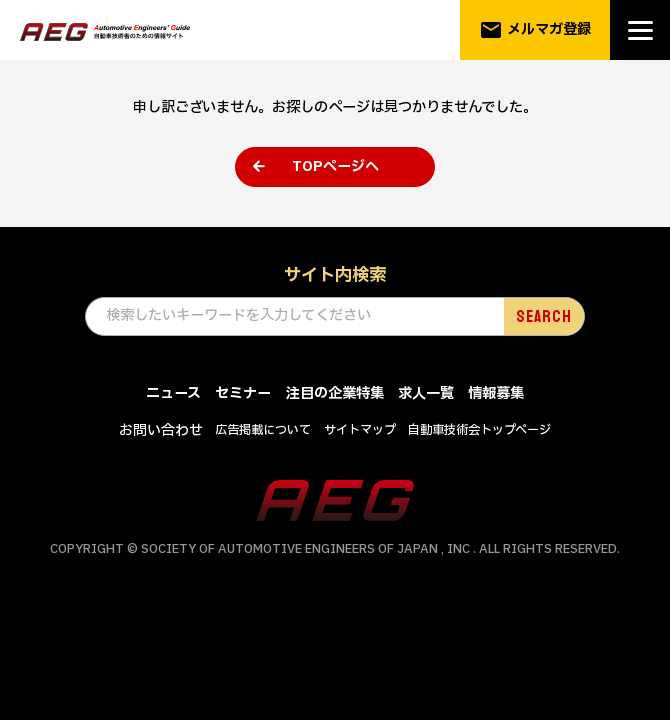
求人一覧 (426, 394)
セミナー (243, 394)
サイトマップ (360, 430)
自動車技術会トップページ (479, 430)
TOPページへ (335, 166)
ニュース (173, 394)
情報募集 (496, 394)
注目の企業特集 (335, 394)
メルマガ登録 (535, 30)
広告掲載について (263, 430)
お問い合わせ (161, 430)
